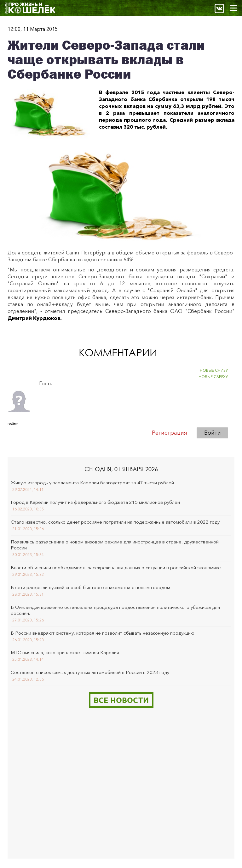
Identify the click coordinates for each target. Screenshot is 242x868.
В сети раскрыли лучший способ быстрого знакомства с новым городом (90, 587)
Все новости (121, 700)
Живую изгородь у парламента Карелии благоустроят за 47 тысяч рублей (92, 483)
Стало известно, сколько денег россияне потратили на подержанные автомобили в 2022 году (115, 522)
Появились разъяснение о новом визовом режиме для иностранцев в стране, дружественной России (115, 545)
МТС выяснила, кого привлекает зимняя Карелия (65, 652)
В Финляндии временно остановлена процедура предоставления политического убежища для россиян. (115, 610)
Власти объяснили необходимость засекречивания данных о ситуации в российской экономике (116, 568)
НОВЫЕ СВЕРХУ (213, 377)
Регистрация (170, 433)
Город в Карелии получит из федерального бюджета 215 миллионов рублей (95, 502)
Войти (213, 433)
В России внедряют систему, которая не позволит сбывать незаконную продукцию (103, 633)
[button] (13, 433)
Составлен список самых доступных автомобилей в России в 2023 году (90, 672)
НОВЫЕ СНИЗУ (214, 370)
